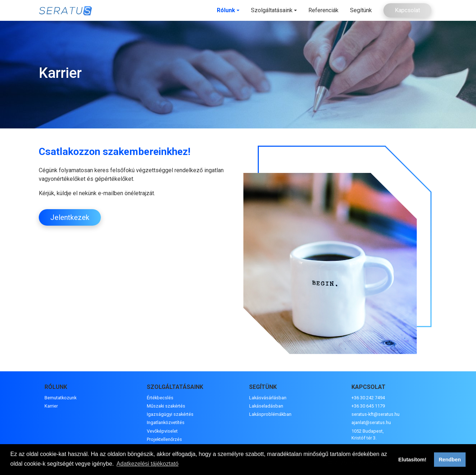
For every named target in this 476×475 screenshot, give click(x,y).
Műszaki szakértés (166, 406)
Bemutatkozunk (60, 398)
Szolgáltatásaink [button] (272, 10)
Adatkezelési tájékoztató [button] (148, 464)
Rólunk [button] (226, 10)
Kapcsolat (407, 10)
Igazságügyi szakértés (170, 414)
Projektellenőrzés (164, 439)
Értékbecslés (160, 398)
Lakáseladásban (266, 406)
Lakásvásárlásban (268, 398)
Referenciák (323, 10)
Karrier (51, 406)
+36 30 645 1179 (368, 406)
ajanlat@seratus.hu (371, 422)
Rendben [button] (450, 460)
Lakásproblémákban (270, 414)
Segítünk (361, 10)
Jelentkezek (70, 217)
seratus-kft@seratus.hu (375, 414)
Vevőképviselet (162, 431)
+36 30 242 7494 (368, 398)
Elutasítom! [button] (412, 460)
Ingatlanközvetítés (166, 422)
